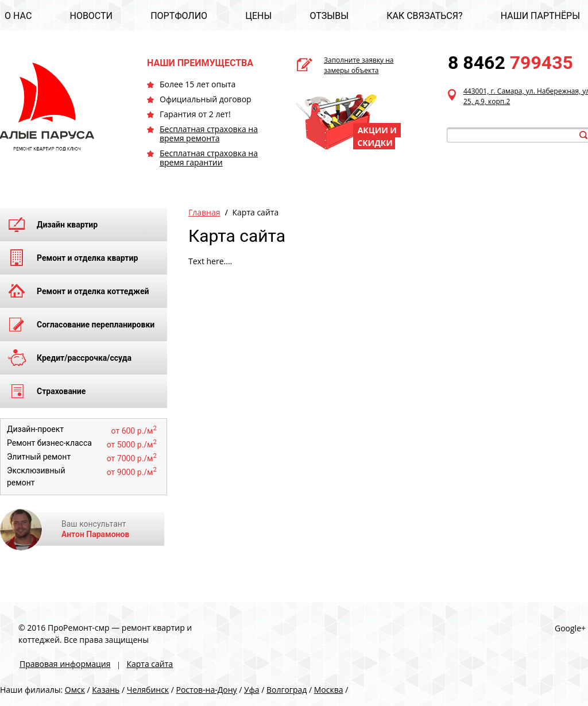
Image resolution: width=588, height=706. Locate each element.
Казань (106, 690)
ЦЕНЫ (258, 16)
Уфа (252, 690)
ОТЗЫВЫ (329, 16)
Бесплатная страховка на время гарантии (209, 158)
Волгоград (287, 690)
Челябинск (148, 690)
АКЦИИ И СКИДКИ (377, 136)
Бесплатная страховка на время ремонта (209, 134)
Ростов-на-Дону (207, 690)
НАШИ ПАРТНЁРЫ (540, 16)
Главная (204, 212)
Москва (329, 690)
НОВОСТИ (91, 16)
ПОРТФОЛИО (179, 16)
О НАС (18, 16)
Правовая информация (65, 664)
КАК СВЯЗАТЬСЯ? (424, 16)
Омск (75, 690)
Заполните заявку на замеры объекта (359, 65)
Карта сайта (150, 664)
